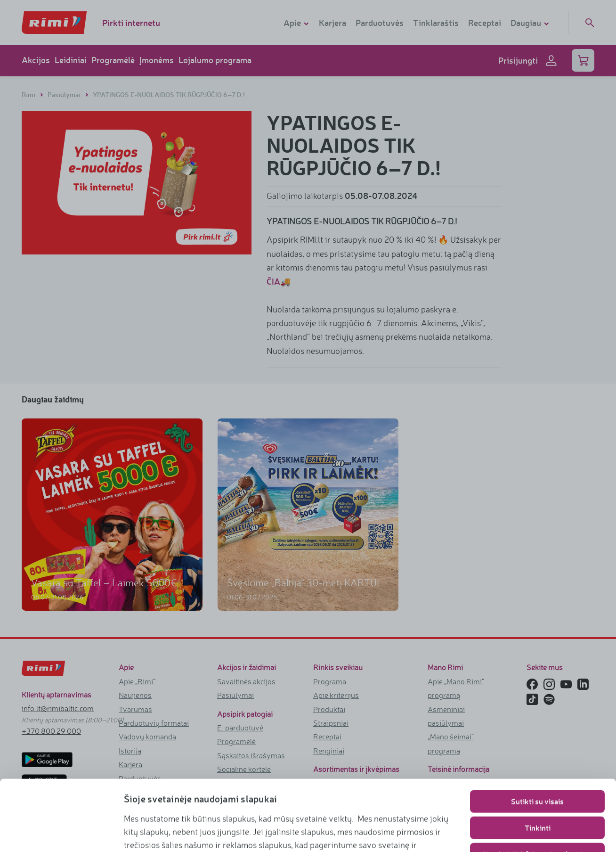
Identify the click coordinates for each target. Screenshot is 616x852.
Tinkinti (538, 761)
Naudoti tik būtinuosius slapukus (538, 788)
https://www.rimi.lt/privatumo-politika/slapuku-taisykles (253, 831)
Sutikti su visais (537, 735)
